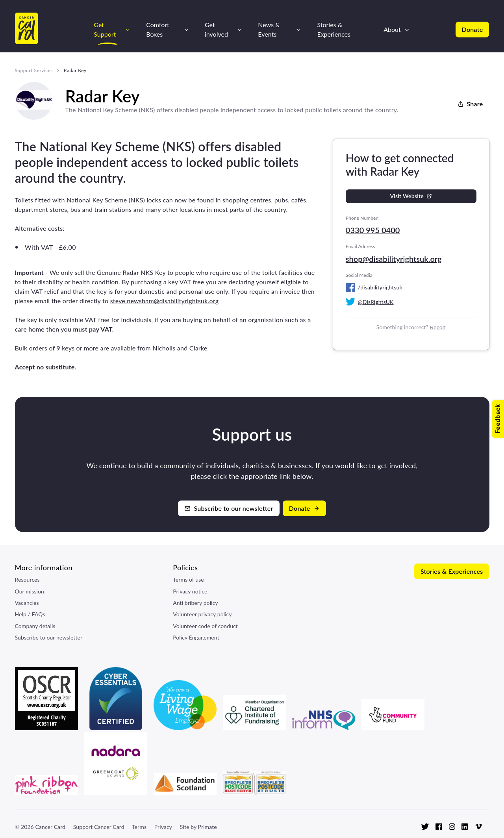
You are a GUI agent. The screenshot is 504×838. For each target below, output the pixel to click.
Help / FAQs (30, 614)
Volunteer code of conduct (205, 626)
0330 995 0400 (373, 230)
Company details (35, 626)
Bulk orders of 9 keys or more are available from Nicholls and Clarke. (112, 348)
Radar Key (75, 70)
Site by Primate (198, 827)
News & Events (269, 29)
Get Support (105, 29)
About (392, 29)
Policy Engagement (196, 637)
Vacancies (27, 603)
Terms (139, 827)
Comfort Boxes (158, 29)
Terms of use (188, 579)
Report (438, 327)
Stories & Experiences (334, 29)
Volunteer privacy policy (202, 614)
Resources (27, 579)
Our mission (30, 591)
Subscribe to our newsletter (49, 637)
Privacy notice (190, 591)
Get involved (216, 29)
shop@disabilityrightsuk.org (394, 259)
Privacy (163, 827)
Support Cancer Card (99, 827)
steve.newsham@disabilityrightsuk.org (165, 301)
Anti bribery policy (195, 603)
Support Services (34, 70)
